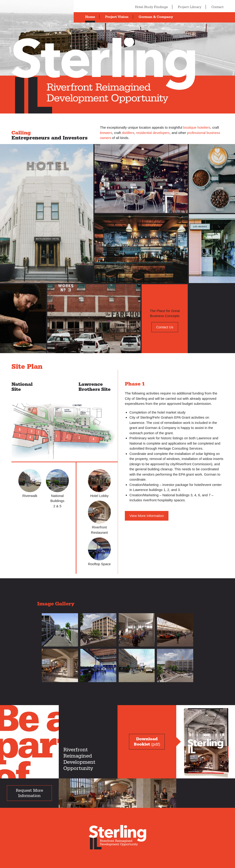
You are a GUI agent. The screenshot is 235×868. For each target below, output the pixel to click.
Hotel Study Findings (151, 7)
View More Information (147, 516)
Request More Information (29, 793)
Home (90, 17)
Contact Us (165, 327)
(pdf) (147, 742)
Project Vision (117, 17)
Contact (217, 7)
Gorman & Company (156, 17)
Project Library (190, 7)
